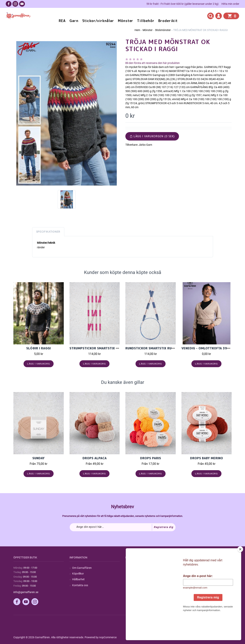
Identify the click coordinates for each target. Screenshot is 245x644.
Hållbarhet (78, 579)
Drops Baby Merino (207, 458)
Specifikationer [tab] (48, 232)
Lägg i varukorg (39, 364)
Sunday (38, 458)
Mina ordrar (191, 574)
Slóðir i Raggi (38, 348)
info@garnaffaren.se (26, 592)
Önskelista (190, 591)
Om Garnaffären (82, 568)
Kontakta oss (80, 585)
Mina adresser (193, 579)
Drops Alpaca (95, 458)
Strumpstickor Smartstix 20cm (97, 348)
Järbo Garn (145, 145)
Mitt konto (190, 568)
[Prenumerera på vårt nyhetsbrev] (123, 527)
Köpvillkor (78, 574)
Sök (130, 568)
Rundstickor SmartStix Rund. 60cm (156, 348)
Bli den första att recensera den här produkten (153, 63)
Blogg (131, 574)
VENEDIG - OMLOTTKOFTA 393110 (208, 348)
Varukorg (190, 585)
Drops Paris (151, 458)
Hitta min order (230, 4)
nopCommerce (108, 637)
